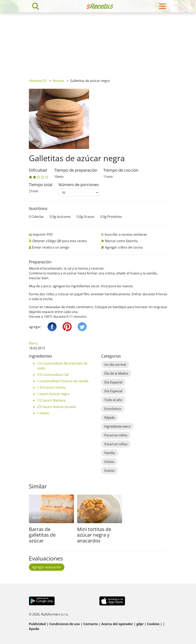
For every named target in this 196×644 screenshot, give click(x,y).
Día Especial (113, 382)
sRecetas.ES (38, 81)
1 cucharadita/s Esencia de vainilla (63, 381)
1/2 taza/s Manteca (51, 400)
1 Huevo (43, 413)
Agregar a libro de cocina (124, 247)
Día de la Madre (116, 373)
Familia (110, 453)
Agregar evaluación (47, 567)
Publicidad (37, 624)
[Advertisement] (98, 43)
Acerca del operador (117, 624)
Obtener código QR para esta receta (59, 241)
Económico (113, 409)
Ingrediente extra (117, 426)
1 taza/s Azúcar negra (53, 394)
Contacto (91, 624)
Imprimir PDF (43, 234)
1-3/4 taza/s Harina (51, 387)
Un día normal (115, 365)
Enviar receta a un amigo (51, 247)
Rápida (110, 418)
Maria (33, 343)
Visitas (109, 462)
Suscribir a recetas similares (126, 234)
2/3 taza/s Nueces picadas (57, 407)
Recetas (58, 81)
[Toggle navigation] (162, 6)
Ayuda (34, 629)
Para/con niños (116, 435)
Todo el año (113, 400)
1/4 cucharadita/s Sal (53, 375)
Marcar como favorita (121, 241)
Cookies (153, 624)
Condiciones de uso (64, 624)
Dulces (109, 471)
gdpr (140, 624)
